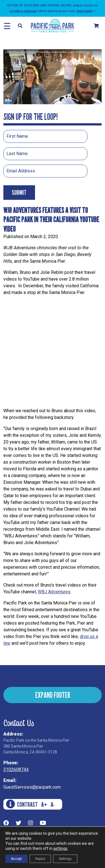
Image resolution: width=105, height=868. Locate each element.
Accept (16, 859)
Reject (40, 859)
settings (60, 848)
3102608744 (16, 769)
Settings (65, 859)
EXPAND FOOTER (53, 695)
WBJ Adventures (54, 592)
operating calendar (23, 11)
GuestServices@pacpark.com (32, 787)
